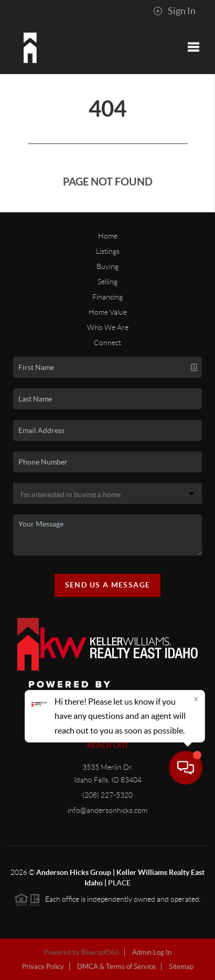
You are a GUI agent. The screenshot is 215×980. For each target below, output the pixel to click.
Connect (107, 343)
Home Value (108, 312)
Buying (107, 266)
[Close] (196, 881)
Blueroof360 (100, 952)
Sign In (174, 11)
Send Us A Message (108, 585)
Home (108, 236)
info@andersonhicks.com (107, 810)
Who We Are (108, 327)
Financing (107, 297)
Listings (108, 251)
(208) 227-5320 (107, 795)
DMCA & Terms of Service (116, 967)
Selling (107, 282)
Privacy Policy (43, 967)
